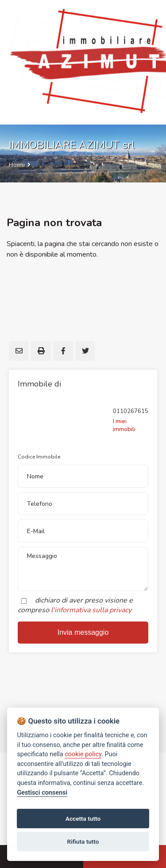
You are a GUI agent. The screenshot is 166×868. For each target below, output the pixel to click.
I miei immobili (124, 425)
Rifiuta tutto (83, 841)
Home (17, 165)
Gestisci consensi (42, 793)
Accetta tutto (83, 819)
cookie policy (83, 754)
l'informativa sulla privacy (91, 610)
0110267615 (131, 411)
